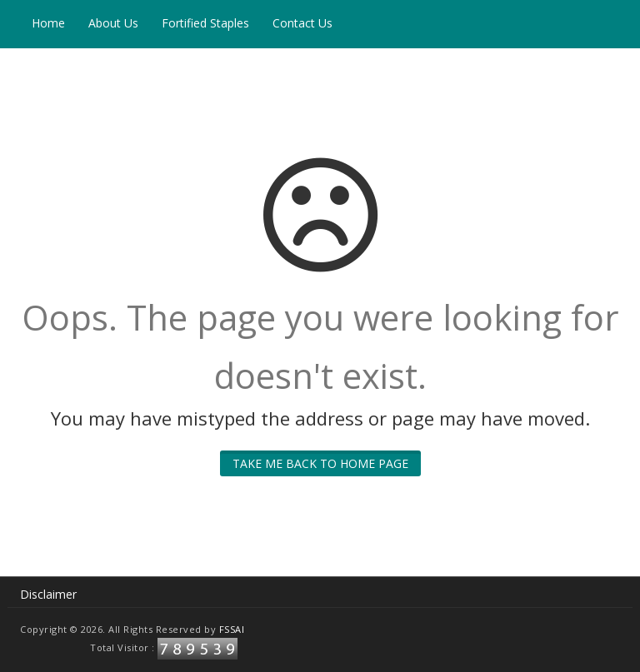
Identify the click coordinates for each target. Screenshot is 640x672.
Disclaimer (48, 594)
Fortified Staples (205, 23)
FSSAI (232, 629)
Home (48, 23)
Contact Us (302, 23)
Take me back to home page (320, 463)
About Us (113, 23)
